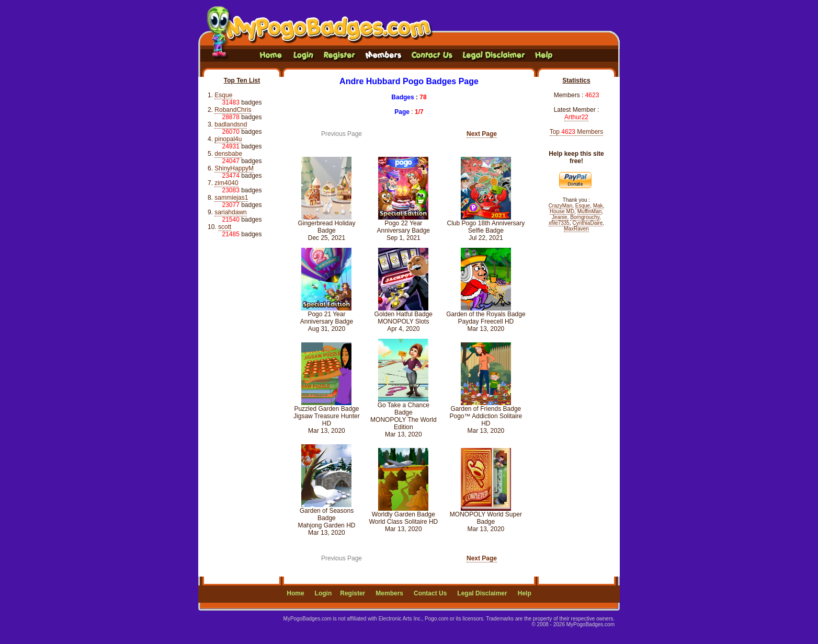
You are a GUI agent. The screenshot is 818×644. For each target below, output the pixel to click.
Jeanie (559, 217)
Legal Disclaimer (482, 593)
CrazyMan (561, 206)
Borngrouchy (585, 217)
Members (389, 593)
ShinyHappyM (234, 168)
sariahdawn (230, 212)
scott (225, 227)
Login (323, 593)
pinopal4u (228, 139)
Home (295, 593)
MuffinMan (590, 211)
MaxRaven (576, 229)
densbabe (228, 154)
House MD (562, 211)
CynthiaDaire (588, 223)
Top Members (577, 132)
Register (353, 593)
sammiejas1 (231, 198)
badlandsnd (231, 124)
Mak (598, 206)
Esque (223, 95)
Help (525, 593)
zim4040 (226, 183)
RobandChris (233, 110)
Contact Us (430, 593)
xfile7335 (559, 223)
